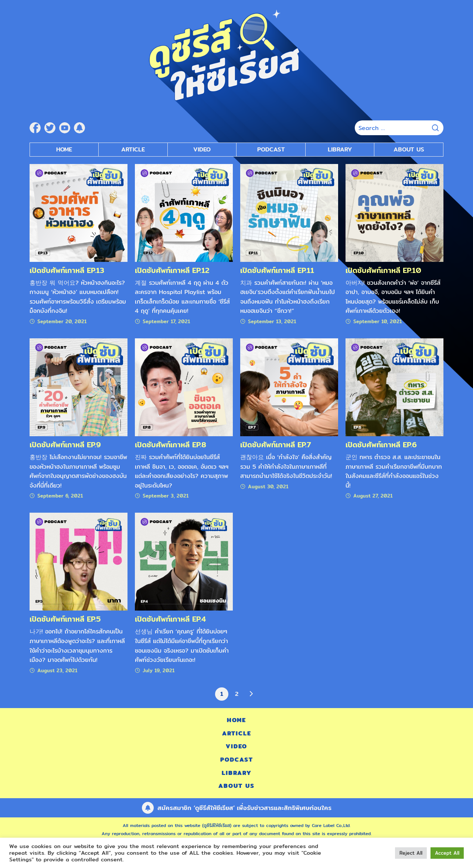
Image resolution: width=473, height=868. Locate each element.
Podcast (237, 760)
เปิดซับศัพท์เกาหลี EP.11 (277, 270)
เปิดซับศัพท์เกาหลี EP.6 (381, 445)
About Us (409, 149)
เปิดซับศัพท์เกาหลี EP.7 (276, 445)
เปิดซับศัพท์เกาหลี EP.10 (383, 270)
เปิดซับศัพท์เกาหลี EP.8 (171, 445)
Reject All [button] (411, 853)
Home (64, 149)
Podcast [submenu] (271, 149)
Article (133, 149)
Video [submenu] (202, 149)
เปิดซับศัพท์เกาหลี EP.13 (67, 270)
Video (236, 746)
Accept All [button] (447, 853)
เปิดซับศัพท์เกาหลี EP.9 (65, 445)
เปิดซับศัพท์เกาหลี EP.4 (170, 619)
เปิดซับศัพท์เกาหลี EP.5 (65, 619)
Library (340, 149)
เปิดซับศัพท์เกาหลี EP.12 (172, 270)
